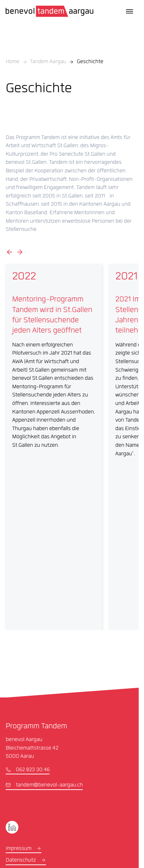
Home (12, 62)
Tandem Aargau (48, 62)
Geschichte (90, 62)
